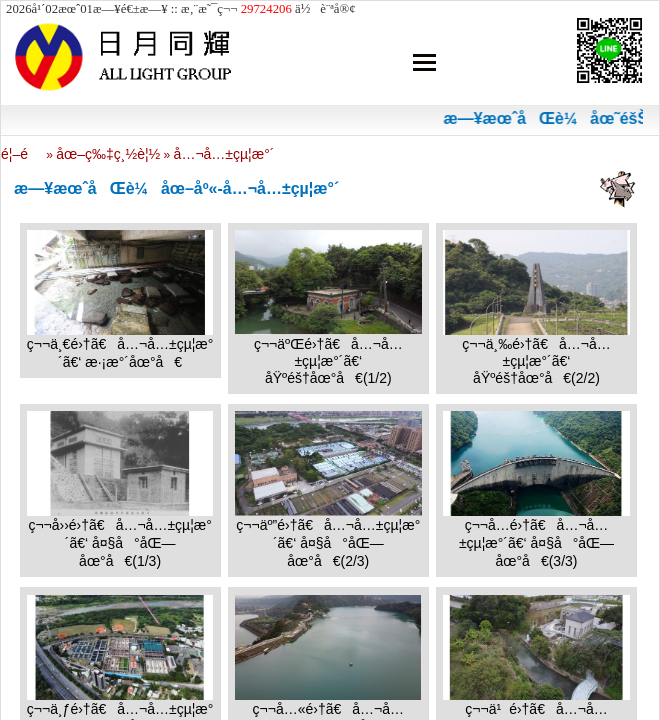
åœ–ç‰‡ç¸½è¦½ (108, 154)
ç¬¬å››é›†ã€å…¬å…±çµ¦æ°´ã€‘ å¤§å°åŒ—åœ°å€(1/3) (119, 543)
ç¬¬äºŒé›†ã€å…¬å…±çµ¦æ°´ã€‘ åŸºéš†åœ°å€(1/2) (328, 361)
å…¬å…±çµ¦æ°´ (224, 154)
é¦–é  (22, 154)
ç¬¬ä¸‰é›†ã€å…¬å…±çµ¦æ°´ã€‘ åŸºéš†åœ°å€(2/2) (536, 361)
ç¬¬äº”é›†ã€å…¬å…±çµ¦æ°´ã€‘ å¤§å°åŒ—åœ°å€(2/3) (328, 543)
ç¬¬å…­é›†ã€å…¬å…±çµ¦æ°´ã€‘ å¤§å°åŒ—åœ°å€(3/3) (536, 543)
